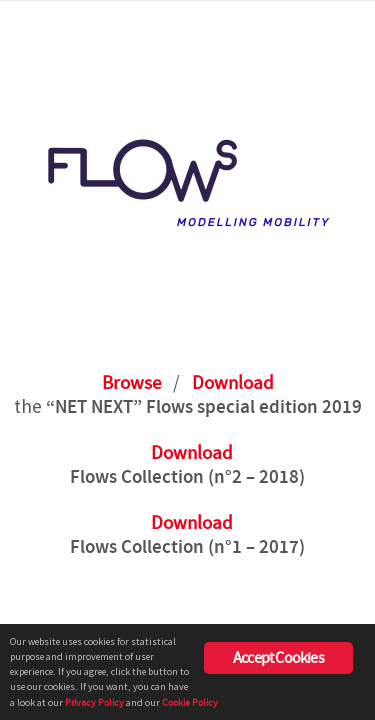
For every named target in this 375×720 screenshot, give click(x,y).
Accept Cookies (278, 658)
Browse (131, 383)
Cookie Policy (190, 702)
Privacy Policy (94, 702)
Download (233, 383)
